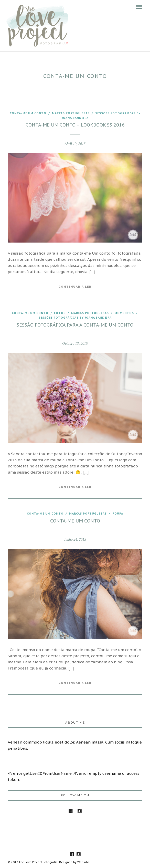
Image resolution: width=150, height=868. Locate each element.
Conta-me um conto (28, 113)
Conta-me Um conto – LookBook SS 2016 (75, 125)
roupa (118, 514)
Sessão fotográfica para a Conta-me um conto (75, 325)
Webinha (83, 862)
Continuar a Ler (75, 287)
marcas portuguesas (71, 113)
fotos (60, 313)
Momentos (124, 313)
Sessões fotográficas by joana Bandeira (75, 318)
